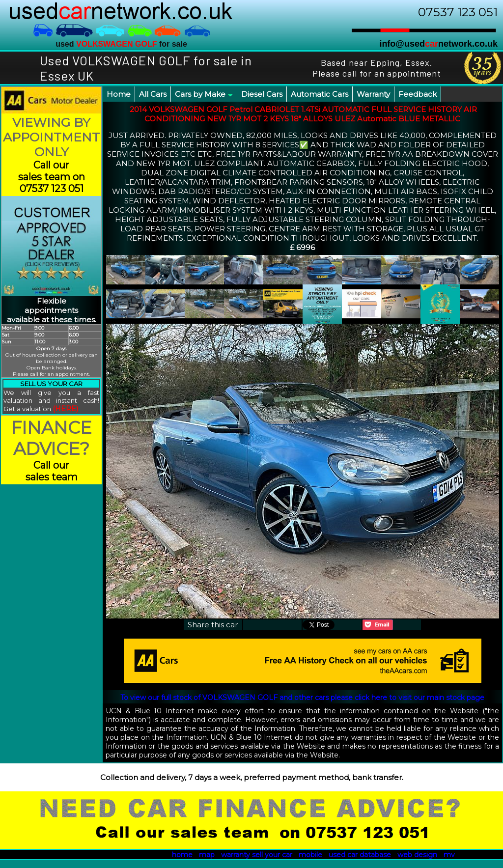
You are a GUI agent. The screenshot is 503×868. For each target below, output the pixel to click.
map (207, 855)
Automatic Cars (320, 94)
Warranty (373, 94)
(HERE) (65, 409)
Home (119, 94)
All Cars (153, 94)
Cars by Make (204, 94)
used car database (360, 855)
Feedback (418, 94)
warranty (236, 855)
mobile (310, 855)
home (182, 855)
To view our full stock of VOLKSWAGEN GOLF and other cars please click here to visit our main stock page (302, 698)
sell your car (272, 855)
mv (449, 855)
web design (417, 855)
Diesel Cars (262, 94)
